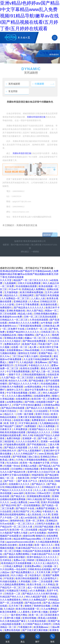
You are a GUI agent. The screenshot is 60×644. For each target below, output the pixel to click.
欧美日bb (31, 493)
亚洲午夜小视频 (40, 612)
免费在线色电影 (13, 630)
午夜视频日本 (25, 627)
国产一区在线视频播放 (29, 505)
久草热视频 (24, 581)
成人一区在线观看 (37, 588)
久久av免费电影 (50, 609)
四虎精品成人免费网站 (34, 289)
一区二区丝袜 (25, 411)
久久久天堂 (6, 280)
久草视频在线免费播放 (36, 460)
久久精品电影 (27, 362)
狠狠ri (55, 396)
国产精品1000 (9, 505)
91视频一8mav (12, 466)
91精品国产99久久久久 (12, 597)
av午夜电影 (47, 323)
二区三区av (17, 356)
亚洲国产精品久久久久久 (42, 429)
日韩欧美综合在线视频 (39, 569)
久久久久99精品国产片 (25, 454)
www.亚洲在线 (46, 454)
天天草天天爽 (44, 572)
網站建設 (25, 252)
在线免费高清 (23, 399)
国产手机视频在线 (37, 445)
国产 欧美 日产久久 (28, 481)
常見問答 (12, 91)
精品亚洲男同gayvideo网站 (28, 539)
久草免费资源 (21, 429)
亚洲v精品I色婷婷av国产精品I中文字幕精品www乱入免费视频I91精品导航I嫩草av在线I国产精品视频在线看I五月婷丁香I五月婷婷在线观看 (30, 16)
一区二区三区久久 (25, 524)
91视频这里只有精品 (17, 591)
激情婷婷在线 (17, 521)
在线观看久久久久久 (20, 484)
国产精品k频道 (36, 381)
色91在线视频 (50, 417)
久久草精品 (49, 585)
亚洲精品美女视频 (14, 338)
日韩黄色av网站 (52, 405)
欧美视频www (41, 627)
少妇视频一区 (50, 566)
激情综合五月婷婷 (28, 353)
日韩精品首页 (49, 487)
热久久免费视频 (47, 426)
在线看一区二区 (20, 347)
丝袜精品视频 (32, 469)
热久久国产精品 (35, 311)
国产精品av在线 (33, 603)
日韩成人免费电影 (14, 566)
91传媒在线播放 (9, 581)
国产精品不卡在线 (25, 508)
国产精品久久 (39, 484)
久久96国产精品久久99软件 (37, 624)
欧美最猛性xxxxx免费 (11, 317)
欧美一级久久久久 (44, 545)
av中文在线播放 (38, 533)
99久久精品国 (34, 499)
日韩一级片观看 (26, 414)
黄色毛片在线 (47, 481)
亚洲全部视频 (29, 618)
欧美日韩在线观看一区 (28, 609)
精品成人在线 (25, 314)
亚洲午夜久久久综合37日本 (42, 472)
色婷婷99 (53, 533)
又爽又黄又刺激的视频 (30, 417)
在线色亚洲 (53, 375)
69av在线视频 (32, 350)
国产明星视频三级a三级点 (26, 457)
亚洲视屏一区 (29, 438)
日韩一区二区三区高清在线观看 (40, 317)
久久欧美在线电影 (37, 621)
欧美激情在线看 (49, 305)
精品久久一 (10, 414)
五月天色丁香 (16, 606)
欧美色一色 (26, 463)
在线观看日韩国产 (46, 402)
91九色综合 (13, 463)
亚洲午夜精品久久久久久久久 (42, 557)
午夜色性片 (48, 511)
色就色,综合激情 (9, 545)
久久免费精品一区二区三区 (15, 298)
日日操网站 (17, 469)
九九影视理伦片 (49, 578)
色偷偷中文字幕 (41, 463)
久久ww (44, 448)
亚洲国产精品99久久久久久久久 (23, 332)
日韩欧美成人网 (51, 326)
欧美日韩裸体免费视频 (32, 292)
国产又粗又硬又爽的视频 (35, 630)
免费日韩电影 (14, 438)
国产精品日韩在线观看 (13, 408)
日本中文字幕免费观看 (28, 305)
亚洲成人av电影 (29, 466)
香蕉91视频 (46, 469)
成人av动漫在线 (29, 518)
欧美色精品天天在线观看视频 (17, 563)
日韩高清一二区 (13, 594)
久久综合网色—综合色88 (13, 569)
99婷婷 (31, 560)
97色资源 (9, 578)
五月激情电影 (11, 292)
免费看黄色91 (39, 420)
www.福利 (19, 493)
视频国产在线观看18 (11, 536)
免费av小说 (20, 560)
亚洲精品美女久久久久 (48, 560)
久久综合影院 (41, 411)
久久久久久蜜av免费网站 (20, 396)
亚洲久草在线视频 (50, 502)
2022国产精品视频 (44, 527)
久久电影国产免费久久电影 (14, 533)
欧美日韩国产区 (22, 511)
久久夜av (34, 301)
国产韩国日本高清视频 (47, 295)
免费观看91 (6, 308)
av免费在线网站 (15, 402)
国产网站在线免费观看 (35, 341)
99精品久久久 (33, 487)
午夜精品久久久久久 (39, 365)
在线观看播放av (15, 350)
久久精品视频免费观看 (47, 542)
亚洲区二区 (35, 393)
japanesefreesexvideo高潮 (20, 542)
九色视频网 (10, 283)
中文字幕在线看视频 (17, 393)
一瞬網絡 (35, 252)
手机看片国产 (45, 344)
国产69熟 (30, 402)
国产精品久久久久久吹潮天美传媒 (40, 594)
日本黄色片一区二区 (37, 329)
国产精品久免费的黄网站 (17, 554)
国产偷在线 (45, 518)
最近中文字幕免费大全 (37, 390)
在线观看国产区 (44, 378)
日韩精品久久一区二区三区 (14, 320)
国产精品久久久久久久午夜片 (24, 384)
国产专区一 (10, 481)
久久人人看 (40, 490)
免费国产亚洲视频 (46, 508)
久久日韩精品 (48, 350)
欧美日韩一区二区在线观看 (24, 530)
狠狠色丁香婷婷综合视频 (38, 606)
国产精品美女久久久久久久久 (29, 308)
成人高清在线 (35, 515)
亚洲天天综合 (43, 414)
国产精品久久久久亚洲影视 (40, 408)
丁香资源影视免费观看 (30, 326)
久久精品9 (9, 609)
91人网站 (36, 511)
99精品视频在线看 (15, 487)
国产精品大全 (18, 496)
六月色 (19, 460)
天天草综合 (6, 420)
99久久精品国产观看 (36, 597)
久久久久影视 (7, 305)
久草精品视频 (7, 399)
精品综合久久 (11, 295)
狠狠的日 (40, 536)
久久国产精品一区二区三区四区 (18, 378)
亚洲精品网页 (27, 295)
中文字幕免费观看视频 (18, 371)
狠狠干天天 (15, 375)
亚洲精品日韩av (49, 457)
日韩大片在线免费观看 (29, 283)
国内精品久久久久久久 (39, 432)
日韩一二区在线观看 (43, 581)
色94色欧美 (46, 356)
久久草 (47, 515)
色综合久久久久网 (18, 381)
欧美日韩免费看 (8, 612)
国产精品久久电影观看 (16, 448)
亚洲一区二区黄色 (35, 521)
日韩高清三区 (48, 332)
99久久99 (28, 435)
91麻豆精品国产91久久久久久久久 (34, 548)
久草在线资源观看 (39, 320)
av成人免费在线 (20, 502)
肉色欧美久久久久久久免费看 (24, 323)
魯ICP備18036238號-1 (21, 245)
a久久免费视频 (37, 591)
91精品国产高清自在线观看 (37, 551)
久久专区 (34, 448)
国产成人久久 (43, 335)
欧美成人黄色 (7, 460)
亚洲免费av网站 (33, 566)
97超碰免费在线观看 (15, 445)
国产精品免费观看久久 (23, 572)
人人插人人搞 (38, 298)
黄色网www (41, 362)
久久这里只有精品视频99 (37, 359)
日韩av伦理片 (44, 493)
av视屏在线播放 (33, 387)
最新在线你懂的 (17, 557)
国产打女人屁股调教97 (30, 451)
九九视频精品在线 (49, 423)
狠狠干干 (13, 362)
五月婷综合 (6, 560)
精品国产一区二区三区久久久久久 (31, 280)
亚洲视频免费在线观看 (39, 496)
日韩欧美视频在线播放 (46, 314)
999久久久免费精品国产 (35, 600)
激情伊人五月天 (15, 390)
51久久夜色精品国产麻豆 (13, 621)
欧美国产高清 (29, 344)
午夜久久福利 (31, 356)
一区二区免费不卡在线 (13, 329)
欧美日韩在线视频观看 (27, 578)
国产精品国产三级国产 (12, 426)
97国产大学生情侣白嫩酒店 (28, 405)
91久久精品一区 (20, 575)
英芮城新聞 (13, 84)
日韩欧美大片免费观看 (12, 387)
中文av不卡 (15, 289)
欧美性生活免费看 (30, 368)
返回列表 (47, 239)
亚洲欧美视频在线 (16, 311)
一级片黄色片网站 (18, 615)
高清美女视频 (26, 545)
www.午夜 (34, 502)
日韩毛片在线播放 (46, 524)
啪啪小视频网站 (26, 335)
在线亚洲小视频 (22, 420)
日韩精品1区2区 (48, 301)
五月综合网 (21, 365)
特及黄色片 (36, 575)
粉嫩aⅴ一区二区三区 (35, 338)
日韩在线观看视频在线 (34, 375)
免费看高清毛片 (13, 344)
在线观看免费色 (42, 396)
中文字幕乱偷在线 (28, 423)
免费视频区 (31, 426)
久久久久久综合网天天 (28, 441)
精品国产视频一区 (49, 530)
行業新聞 (38, 84)
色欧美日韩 (24, 478)
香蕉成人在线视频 (48, 618)
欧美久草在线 (35, 585)
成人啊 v (34, 347)
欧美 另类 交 (11, 423)
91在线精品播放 (49, 384)
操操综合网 (29, 536)
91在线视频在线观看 (27, 286)
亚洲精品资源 (21, 301)
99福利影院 (38, 475)
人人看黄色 (24, 612)
